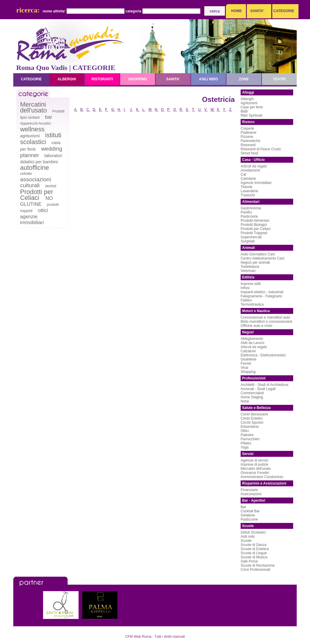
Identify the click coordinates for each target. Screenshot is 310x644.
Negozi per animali (255, 263)
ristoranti (102, 79)
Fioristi (246, 363)
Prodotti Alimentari (255, 221)
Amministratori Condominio (262, 477)
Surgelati (248, 241)
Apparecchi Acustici (35, 123)
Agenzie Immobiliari (256, 183)
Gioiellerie (248, 359)
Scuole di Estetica (255, 549)
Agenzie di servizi (254, 460)
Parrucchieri (250, 439)
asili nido (208, 79)
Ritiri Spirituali (251, 115)
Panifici (246, 212)
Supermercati (251, 237)
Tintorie (247, 187)
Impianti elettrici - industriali (262, 292)
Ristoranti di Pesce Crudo (261, 149)
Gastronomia (251, 208)
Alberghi (247, 99)
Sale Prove (249, 561)
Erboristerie (250, 427)
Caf (243, 175)
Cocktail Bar (250, 511)
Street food (249, 153)
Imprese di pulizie (254, 464)
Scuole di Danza (253, 545)
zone (244, 79)
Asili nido (248, 537)
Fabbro (246, 300)
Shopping (248, 372)
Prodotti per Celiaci (37, 195)
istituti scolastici (41, 138)
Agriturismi (249, 103)
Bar (243, 507)
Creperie (247, 128)
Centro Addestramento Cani (262, 258)
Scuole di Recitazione (258, 565)
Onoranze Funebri (255, 473)
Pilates (246, 443)
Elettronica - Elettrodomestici (263, 355)
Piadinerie (248, 133)
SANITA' (257, 11)
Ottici (245, 431)
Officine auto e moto (256, 326)
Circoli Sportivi (252, 423)
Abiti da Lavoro (252, 343)
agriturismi (30, 136)
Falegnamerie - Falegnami (261, 296)
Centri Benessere (254, 414)
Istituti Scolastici (253, 532)
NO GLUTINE (36, 201)
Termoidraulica (252, 304)
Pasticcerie (249, 216)
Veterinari (248, 271)
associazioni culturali (36, 182)
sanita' (173, 79)
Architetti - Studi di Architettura (264, 385)
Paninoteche (251, 141)
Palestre (247, 435)
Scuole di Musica (254, 557)
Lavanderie (249, 191)
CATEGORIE (282, 11)
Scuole (246, 541)
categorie (31, 79)
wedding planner (41, 152)
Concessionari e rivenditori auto (265, 317)
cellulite (26, 174)
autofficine (35, 168)
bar (48, 117)
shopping (137, 79)
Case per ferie (252, 107)
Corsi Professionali (255, 570)
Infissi (245, 288)
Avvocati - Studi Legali (258, 389)
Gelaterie (248, 515)
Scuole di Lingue (254, 553)
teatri (279, 79)
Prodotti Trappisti (254, 233)
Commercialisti (252, 393)
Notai (245, 401)
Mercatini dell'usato (34, 107)
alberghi (67, 79)
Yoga (245, 447)
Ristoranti (248, 145)
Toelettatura (250, 267)
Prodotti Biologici (254, 225)
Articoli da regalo (254, 166)
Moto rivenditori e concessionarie (266, 322)
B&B (244, 111)
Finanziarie (249, 490)
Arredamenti (250, 170)
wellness (32, 129)
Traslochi (248, 195)
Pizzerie (247, 137)
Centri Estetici (252, 418)
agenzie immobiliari (32, 220)
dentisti (50, 186)
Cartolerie (248, 179)
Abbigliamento (252, 339)
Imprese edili (251, 284)
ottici (43, 210)
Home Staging (252, 397)
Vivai (244, 368)
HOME (236, 11)
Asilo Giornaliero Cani (258, 254)
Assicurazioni (251, 494)
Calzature (248, 351)
